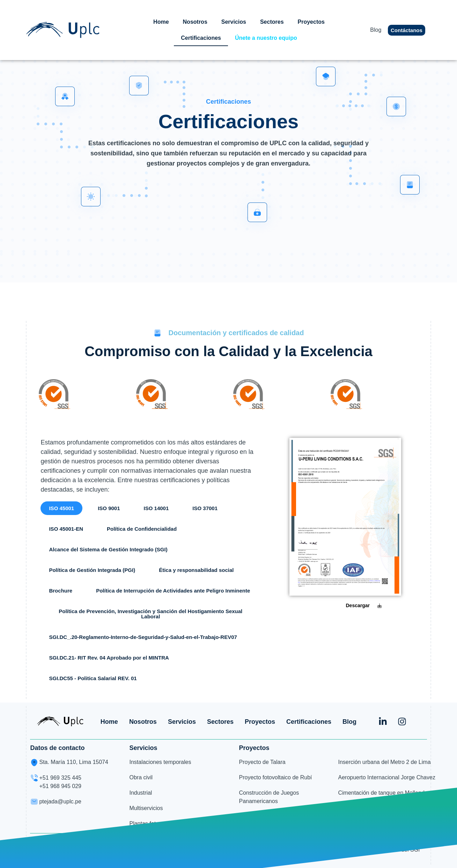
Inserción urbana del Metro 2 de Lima (385, 762)
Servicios (234, 22)
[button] (61, 508)
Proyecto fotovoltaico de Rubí (275, 777)
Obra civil (141, 777)
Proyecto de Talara (262, 762)
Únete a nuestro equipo (266, 38)
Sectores (272, 22)
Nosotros (195, 22)
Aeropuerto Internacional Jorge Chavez (387, 777)
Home (161, 22)
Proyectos (311, 22)
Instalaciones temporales (160, 762)
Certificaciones (201, 38)
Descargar (358, 605)
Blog (376, 30)
